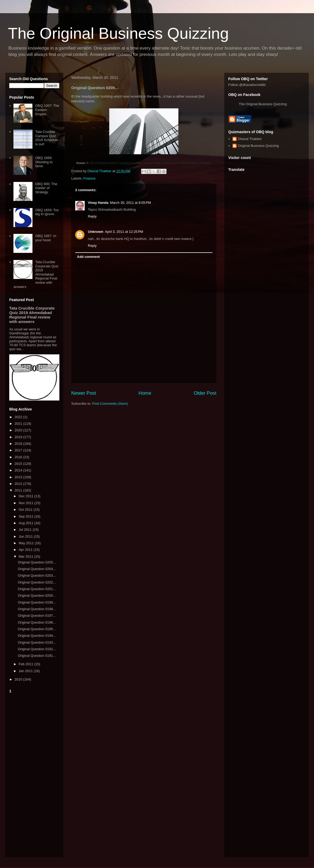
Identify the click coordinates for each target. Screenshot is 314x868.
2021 (19, 424)
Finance (89, 178)
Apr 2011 (26, 550)
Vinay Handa (98, 203)
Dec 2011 (27, 496)
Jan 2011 (26, 671)
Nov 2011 (27, 503)
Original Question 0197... (37, 616)
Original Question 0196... (37, 622)
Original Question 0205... (37, 562)
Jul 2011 (26, 530)
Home (145, 393)
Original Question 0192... (37, 649)
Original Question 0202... (37, 582)
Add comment (89, 257)
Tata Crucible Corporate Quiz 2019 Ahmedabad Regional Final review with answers (36, 274)
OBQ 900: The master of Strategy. (46, 188)
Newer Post (84, 393)
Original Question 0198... (37, 609)
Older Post (205, 393)
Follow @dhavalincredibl (247, 85)
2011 (19, 490)
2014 (19, 470)
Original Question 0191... (37, 656)
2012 (19, 484)
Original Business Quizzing (258, 146)
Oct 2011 (26, 510)
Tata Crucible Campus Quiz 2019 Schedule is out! (47, 138)
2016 (19, 457)
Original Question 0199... (37, 602)
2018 (19, 444)
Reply (92, 216)
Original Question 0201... (37, 589)
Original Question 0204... (37, 569)
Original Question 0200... (37, 595)
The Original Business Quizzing (118, 33)
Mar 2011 (27, 556)
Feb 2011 (27, 664)
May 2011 (27, 543)
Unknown (96, 232)
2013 (19, 477)
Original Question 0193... (37, 642)
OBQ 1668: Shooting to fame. (44, 162)
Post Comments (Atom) (110, 404)
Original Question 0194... (37, 636)
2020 (19, 430)
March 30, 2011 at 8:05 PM (130, 203)
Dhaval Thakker (250, 139)
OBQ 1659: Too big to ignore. (47, 212)
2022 (19, 417)
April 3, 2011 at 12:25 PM (124, 232)
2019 (19, 437)
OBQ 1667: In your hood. (46, 238)
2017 (19, 450)
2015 (19, 464)
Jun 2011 (26, 536)
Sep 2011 (27, 516)
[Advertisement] (34, 774)
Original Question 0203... (37, 575)
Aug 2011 (27, 523)
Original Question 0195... (37, 629)
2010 (19, 679)
